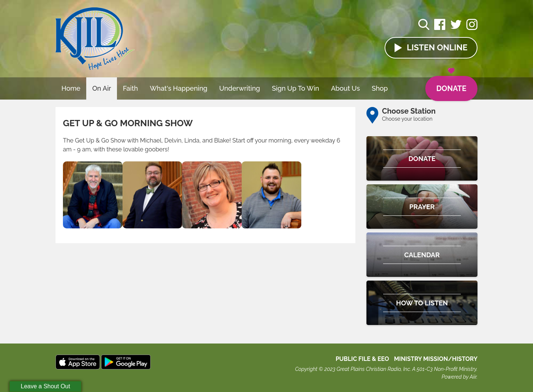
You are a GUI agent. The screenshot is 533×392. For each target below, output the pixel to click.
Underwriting (239, 88)
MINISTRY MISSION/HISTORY (436, 359)
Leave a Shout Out (45, 386)
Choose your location (407, 119)
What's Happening (179, 88)
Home (71, 88)
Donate (451, 84)
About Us (345, 88)
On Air (102, 88)
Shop (380, 88)
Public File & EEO (363, 359)
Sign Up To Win (296, 88)
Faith (130, 88)
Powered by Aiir (459, 377)
